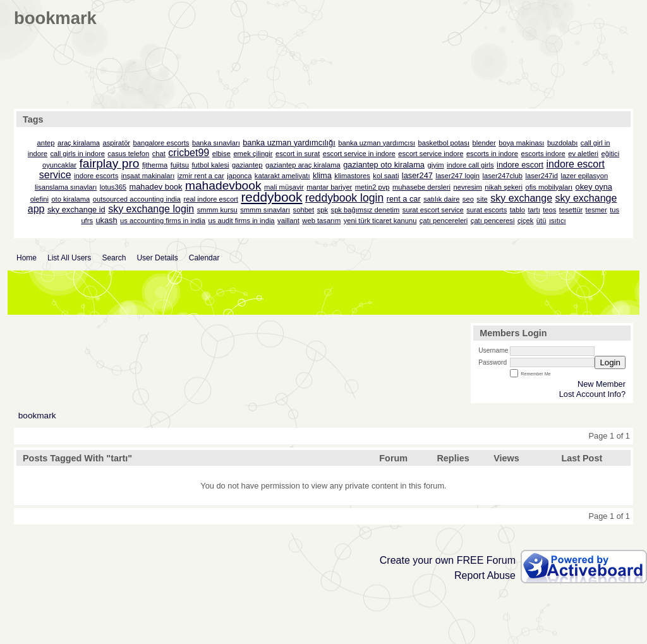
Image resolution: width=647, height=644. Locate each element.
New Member (602, 384)
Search (114, 258)
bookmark (37, 416)
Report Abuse (485, 575)
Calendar (204, 258)
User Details (157, 258)
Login (610, 362)
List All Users (69, 258)
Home (27, 258)
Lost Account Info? (592, 394)
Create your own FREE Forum (448, 560)
